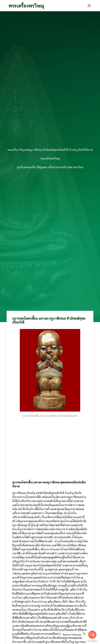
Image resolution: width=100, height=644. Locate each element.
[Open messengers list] (92, 635)
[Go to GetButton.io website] (92, 641)
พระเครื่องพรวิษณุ (26, 6)
